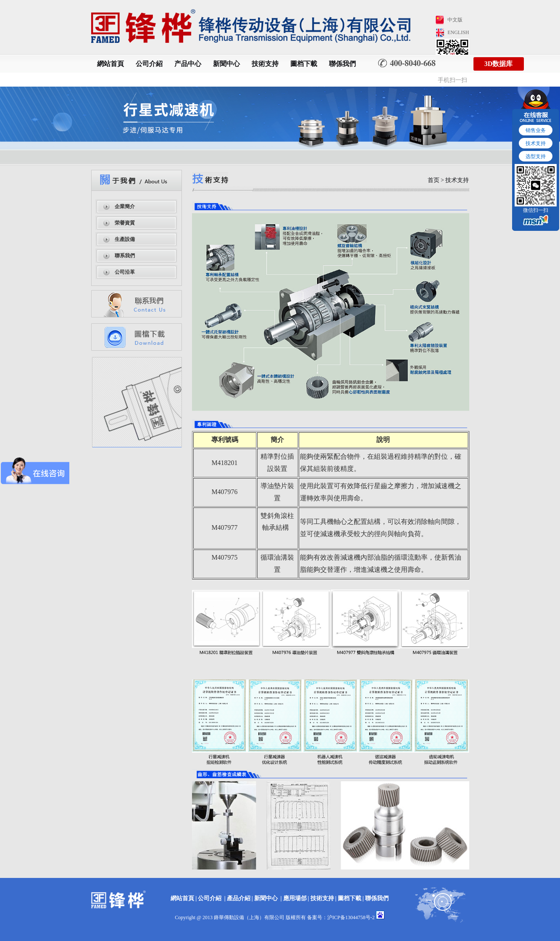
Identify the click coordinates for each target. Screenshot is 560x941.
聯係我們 (342, 64)
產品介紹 (239, 898)
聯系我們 (125, 256)
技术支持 (536, 143)
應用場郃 (295, 898)
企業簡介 (125, 206)
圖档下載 (304, 64)
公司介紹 (149, 64)
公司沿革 (125, 272)
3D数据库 (499, 64)
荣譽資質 (125, 223)
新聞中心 (226, 64)
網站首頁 (110, 64)
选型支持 (536, 156)
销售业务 (536, 130)
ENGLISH (458, 32)
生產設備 (125, 239)
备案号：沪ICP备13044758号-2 (341, 917)
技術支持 (265, 64)
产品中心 (188, 64)
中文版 (455, 20)
